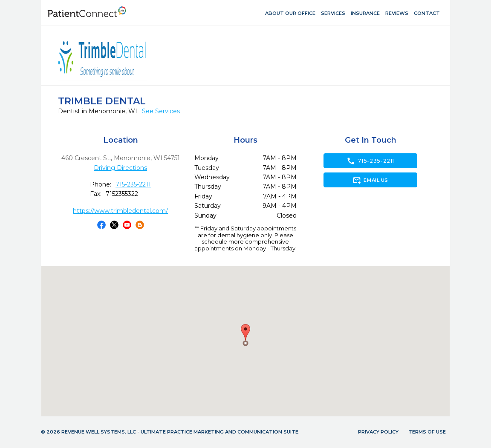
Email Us (370, 180)
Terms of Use (427, 432)
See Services (161, 111)
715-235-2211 (133, 184)
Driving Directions (120, 168)
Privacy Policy (378, 432)
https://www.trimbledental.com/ (120, 211)
